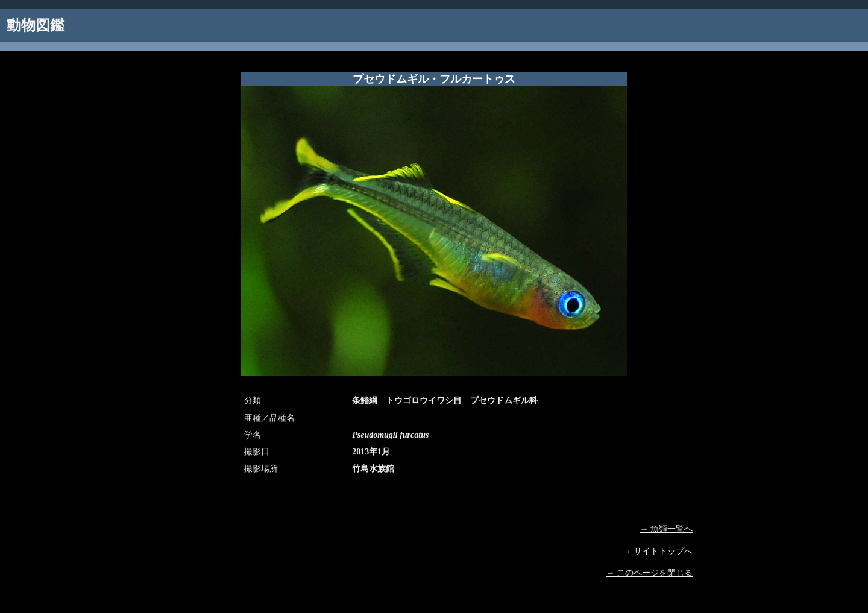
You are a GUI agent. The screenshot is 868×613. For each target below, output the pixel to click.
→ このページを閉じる (650, 573)
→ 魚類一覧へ (667, 529)
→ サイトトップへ (658, 551)
